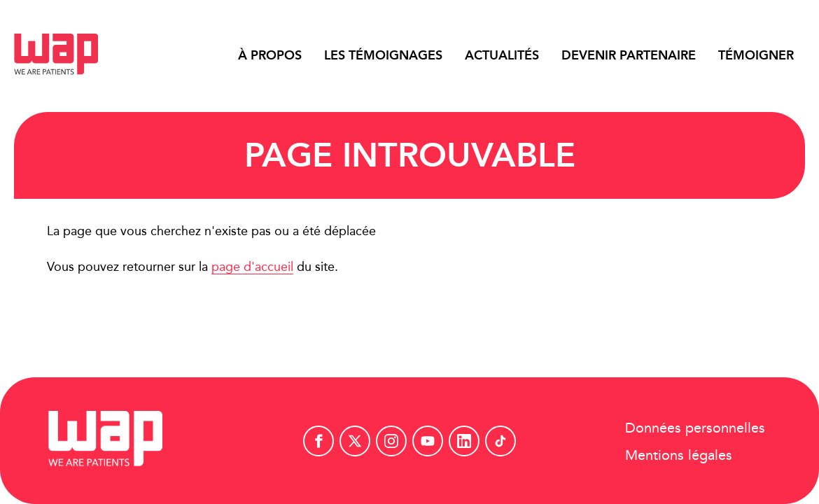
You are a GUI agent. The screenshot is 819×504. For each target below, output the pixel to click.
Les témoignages (383, 55)
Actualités (502, 55)
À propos (270, 55)
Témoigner (756, 55)
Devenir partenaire (629, 55)
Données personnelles (695, 427)
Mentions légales (679, 454)
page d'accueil (252, 266)
